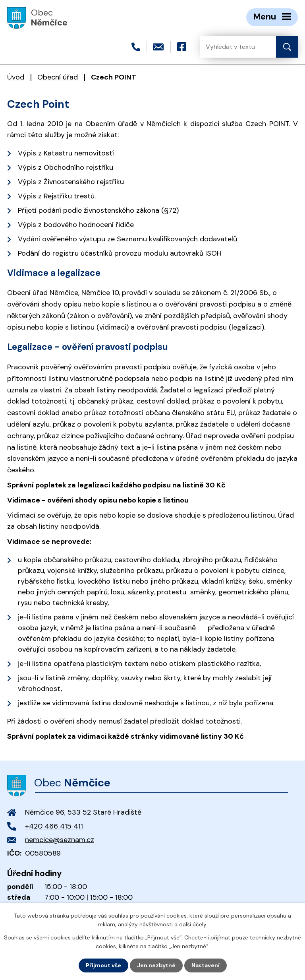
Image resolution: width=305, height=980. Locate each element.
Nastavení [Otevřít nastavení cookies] (206, 965)
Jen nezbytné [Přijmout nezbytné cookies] (156, 965)
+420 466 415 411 (54, 826)
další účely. (193, 924)
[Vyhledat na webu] (232, 47)
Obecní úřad (58, 77)
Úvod (16, 77)
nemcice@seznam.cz (60, 840)
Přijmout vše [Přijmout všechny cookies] (103, 965)
